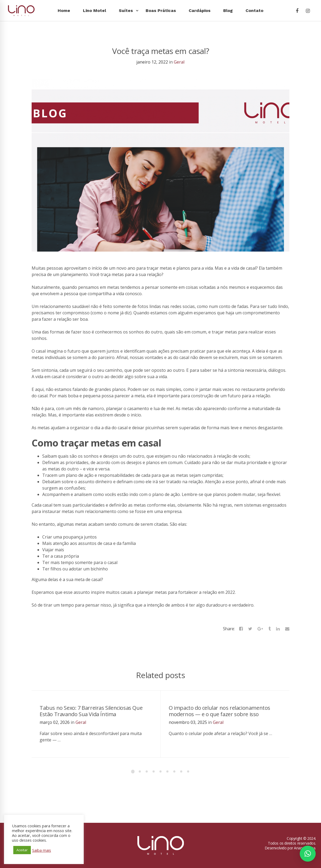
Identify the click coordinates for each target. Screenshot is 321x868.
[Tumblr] (270, 629)
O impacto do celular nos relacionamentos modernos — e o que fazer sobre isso (219, 711)
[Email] (287, 629)
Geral (179, 62)
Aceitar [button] (22, 850)
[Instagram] (308, 11)
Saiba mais (42, 850)
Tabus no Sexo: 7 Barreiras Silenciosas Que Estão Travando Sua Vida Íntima (91, 711)
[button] (308, 854)
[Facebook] (297, 11)
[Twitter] (250, 629)
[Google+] (260, 629)
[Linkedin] (278, 629)
